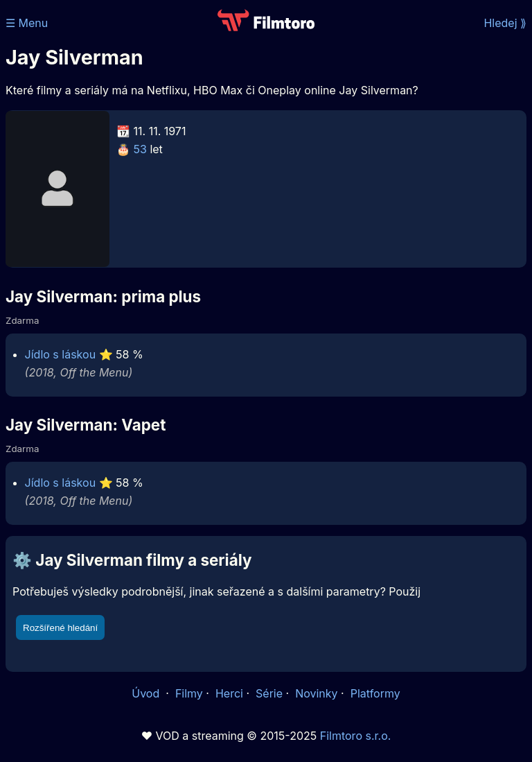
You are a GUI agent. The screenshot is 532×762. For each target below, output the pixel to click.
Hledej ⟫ (505, 23)
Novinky (316, 693)
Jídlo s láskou (61, 354)
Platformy (375, 693)
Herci (229, 693)
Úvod (147, 693)
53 (140, 149)
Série (269, 693)
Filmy (189, 693)
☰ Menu (27, 23)
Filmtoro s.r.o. (356, 736)
